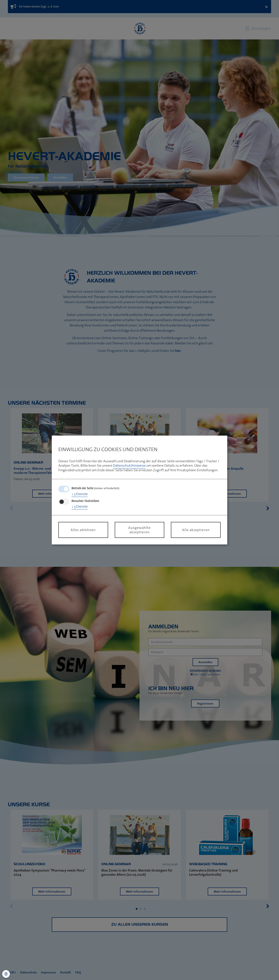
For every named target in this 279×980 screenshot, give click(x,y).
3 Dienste (80, 494)
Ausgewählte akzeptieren (139, 530)
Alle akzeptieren (196, 530)
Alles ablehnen (83, 530)
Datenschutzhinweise (129, 466)
